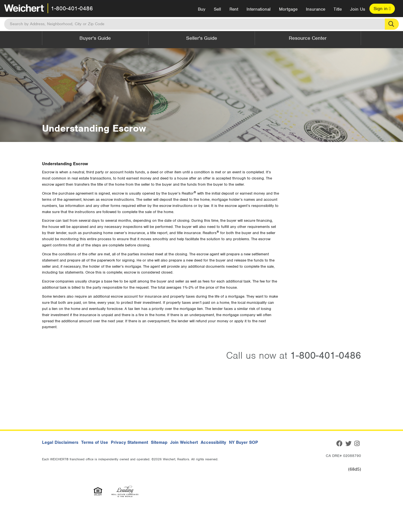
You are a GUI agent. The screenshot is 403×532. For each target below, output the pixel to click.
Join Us (358, 9)
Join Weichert (184, 442)
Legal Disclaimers (60, 442)
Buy (202, 9)
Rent (234, 9)
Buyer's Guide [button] (95, 38)
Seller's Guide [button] (202, 38)
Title (338, 9)
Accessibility (213, 442)
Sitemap (159, 442)
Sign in (382, 9)
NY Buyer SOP (243, 442)
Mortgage (288, 9)
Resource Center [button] (308, 38)
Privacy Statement (129, 442)
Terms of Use (95, 442)
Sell (217, 9)
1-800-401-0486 (72, 8)
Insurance (316, 9)
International (259, 9)
